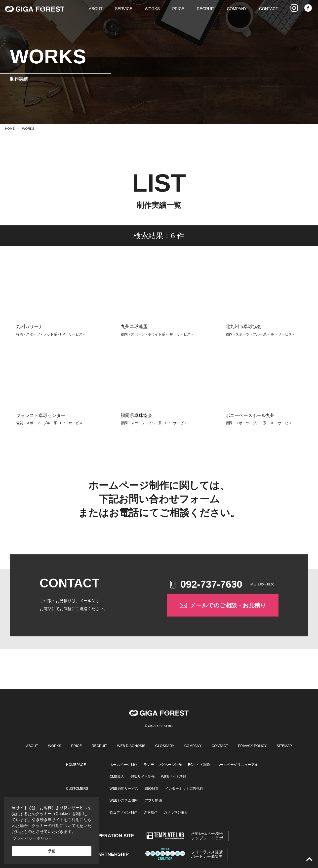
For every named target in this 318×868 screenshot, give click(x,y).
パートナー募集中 (207, 854)
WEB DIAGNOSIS (131, 746)
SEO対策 (152, 788)
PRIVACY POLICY (252, 746)
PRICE (178, 9)
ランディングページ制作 (163, 765)
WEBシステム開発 (124, 800)
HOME (10, 129)
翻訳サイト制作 (143, 777)
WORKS (152, 9)
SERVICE (124, 9)
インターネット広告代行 (184, 788)
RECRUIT (206, 9)
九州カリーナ (30, 327)
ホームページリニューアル (237, 765)
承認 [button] (52, 851)
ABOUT (96, 9)
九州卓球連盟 (134, 327)
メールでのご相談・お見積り (222, 605)
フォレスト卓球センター (41, 415)
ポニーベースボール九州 (250, 415)
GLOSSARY (165, 746)
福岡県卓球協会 (136, 415)
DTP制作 (151, 812)
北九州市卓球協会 (243, 327)
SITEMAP (284, 746)
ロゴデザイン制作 (123, 812)
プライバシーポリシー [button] (33, 838)
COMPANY (237, 9)
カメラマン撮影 (176, 812)
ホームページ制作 (123, 765)
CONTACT (269, 9)
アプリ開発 (153, 800)
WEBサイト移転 (174, 777)
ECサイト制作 (199, 765)
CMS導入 (117, 777)
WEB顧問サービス (124, 788)
